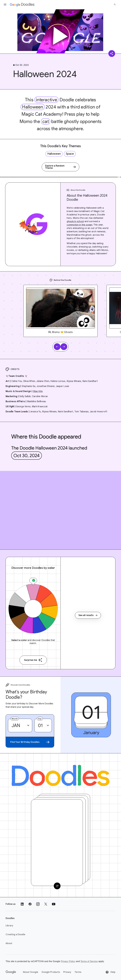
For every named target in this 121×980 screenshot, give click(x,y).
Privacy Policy (68, 961)
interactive (46, 100)
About (9, 943)
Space (70, 154)
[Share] (112, 54)
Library (9, 926)
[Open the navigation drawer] (5, 5)
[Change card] (57, 886)
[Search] (115, 5)
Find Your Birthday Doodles (30, 742)
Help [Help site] (110, 972)
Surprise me (33, 660)
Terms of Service (89, 961)
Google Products (51, 972)
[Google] (11, 972)
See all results (88, 615)
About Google (31, 972)
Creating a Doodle (15, 935)
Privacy (67, 972)
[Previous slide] (57, 347)
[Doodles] (60, 775)
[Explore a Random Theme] (60, 167)
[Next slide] (64, 347)
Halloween (33, 107)
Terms (78, 972)
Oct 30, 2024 (27, 456)
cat (46, 121)
